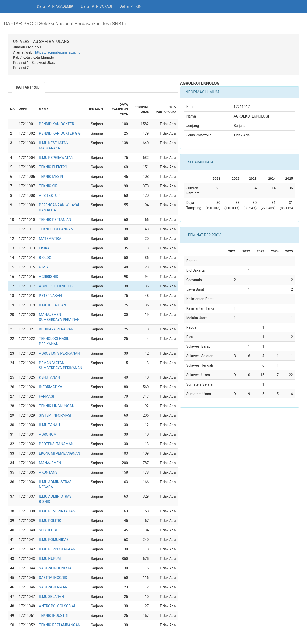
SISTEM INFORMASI (55, 415)
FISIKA (44, 248)
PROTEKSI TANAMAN (56, 444)
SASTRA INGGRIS (53, 578)
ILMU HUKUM (50, 559)
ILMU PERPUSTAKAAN (57, 549)
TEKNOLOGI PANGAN (56, 229)
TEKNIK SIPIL (50, 186)
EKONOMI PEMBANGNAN (60, 453)
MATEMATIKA (50, 239)
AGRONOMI (48, 434)
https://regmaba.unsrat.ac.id (58, 52)
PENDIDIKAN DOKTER (57, 124)
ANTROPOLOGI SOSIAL (57, 606)
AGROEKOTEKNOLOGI (57, 286)
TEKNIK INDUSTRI (53, 616)
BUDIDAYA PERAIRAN (56, 329)
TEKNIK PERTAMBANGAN (60, 625)
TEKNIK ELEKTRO (53, 167)
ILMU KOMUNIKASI (54, 540)
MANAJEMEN (50, 463)
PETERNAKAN (50, 296)
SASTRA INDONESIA (55, 568)
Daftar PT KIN (131, 6)
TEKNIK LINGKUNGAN (57, 406)
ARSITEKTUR (49, 196)
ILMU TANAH (49, 425)
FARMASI (46, 396)
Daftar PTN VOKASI (96, 6)
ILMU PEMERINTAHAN (57, 511)
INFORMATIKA (50, 387)
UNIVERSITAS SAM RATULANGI (42, 41)
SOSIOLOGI (48, 530)
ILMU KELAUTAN (53, 305)
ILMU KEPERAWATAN (56, 158)
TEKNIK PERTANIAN (55, 220)
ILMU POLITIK (50, 521)
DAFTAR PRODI (28, 87)
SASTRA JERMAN (53, 587)
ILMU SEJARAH (51, 597)
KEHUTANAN (49, 377)
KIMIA (44, 267)
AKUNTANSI (49, 472)
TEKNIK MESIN (51, 177)
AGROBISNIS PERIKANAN (59, 353)
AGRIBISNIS (48, 277)
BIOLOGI (46, 258)
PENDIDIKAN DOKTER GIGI (60, 133)
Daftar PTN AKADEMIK (55, 6)
